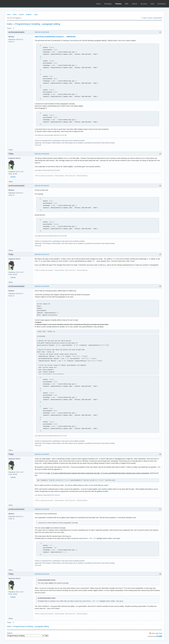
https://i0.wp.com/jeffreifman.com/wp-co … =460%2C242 (55, 37)
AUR (152, 4)
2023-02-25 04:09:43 (42, 186)
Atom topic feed (157, 633)
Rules (15, 14)
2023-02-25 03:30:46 (42, 32)
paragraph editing (51, 24)
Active (150, 18)
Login (36, 14)
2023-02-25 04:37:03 (42, 254)
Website (13, 177)
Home (99, 4)
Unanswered (157, 18)
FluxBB (159, 636)
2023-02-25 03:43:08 (42, 154)
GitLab (134, 4)
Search (21, 14)
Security (144, 4)
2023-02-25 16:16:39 (42, 574)
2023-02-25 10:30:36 (42, 286)
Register (29, 14)
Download (162, 4)
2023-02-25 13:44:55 (42, 454)
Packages (108, 4)
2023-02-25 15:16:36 (42, 509)
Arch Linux (13, 4)
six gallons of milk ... (102, 491)
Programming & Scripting (28, 24)
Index (9, 14)
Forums (118, 4)
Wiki (127, 4)
